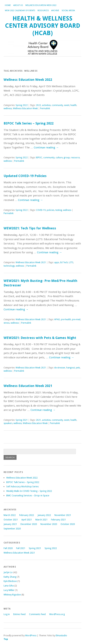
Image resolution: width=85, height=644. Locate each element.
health (73, 105)
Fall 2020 (8, 548)
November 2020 (49, 524)
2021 (38, 420)
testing (59, 210)
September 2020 (12, 529)
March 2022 (10, 515)
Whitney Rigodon (12, 595)
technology (9, 266)
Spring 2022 (22, 105)
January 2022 (44, 515)
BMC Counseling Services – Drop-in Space (28, 496)
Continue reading (46, 148)
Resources (43, 11)
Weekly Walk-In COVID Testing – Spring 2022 (29, 491)
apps (57, 262)
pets (78, 368)
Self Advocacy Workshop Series (22, 487)
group (67, 158)
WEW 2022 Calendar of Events (20, 11)
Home (8, 5)
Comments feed (37, 614)
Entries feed (19, 614)
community (57, 105)
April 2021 (27, 520)
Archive (55, 11)
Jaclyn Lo (8, 572)
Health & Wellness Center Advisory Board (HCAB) (43, 26)
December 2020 (29, 524)
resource (75, 158)
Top (6, 639)
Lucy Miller (9, 590)
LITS (71, 262)
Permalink (45, 108)
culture (59, 158)
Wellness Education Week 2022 (41, 5)
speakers (8, 423)
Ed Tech (64, 262)
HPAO (57, 319)
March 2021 (41, 520)
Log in (7, 614)
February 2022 (27, 515)
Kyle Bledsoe (10, 581)
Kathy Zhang (10, 577)
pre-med (76, 319)
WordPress (31, 635)
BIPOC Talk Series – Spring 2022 (29, 123)
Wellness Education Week (25, 108)
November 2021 (63, 515)
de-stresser (60, 368)
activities (46, 105)
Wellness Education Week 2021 (31, 262)
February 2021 (58, 520)
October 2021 (11, 520)
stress (7, 323)
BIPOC (39, 158)
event (67, 105)
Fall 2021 (21, 548)
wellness (8, 108)
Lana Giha (9, 586)
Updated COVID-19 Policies (25, 176)
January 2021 (10, 524)
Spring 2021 (22, 420)
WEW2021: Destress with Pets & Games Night (40, 338)
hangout (71, 368)
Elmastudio (61, 635)
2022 (38, 105)
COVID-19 (41, 210)
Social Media (68, 11)
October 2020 (68, 524)
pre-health (66, 319)
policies (50, 210)
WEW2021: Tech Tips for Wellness (30, 228)
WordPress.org (57, 614)
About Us (18, 5)
